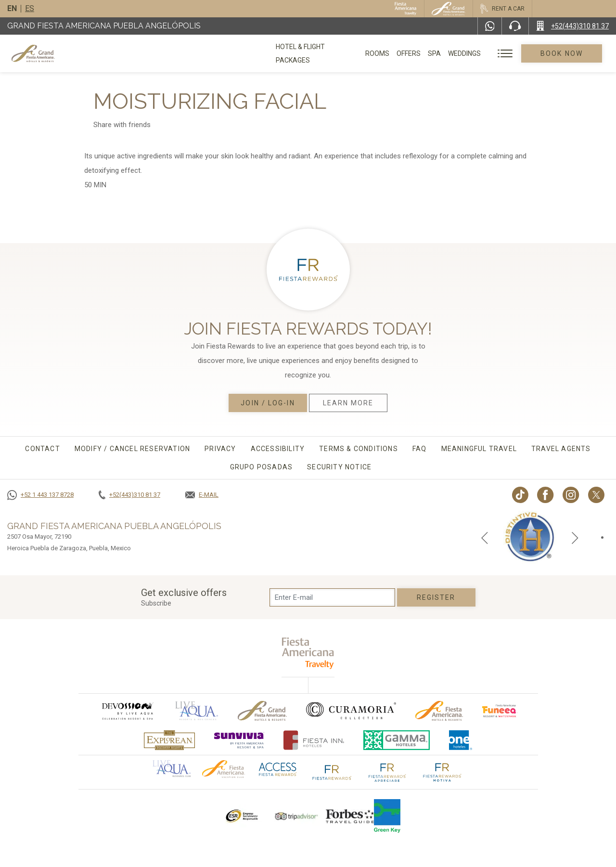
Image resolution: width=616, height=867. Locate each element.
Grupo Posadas (262, 467)
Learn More (348, 403)
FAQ (420, 449)
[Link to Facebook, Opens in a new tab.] (545, 495)
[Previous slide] (485, 537)
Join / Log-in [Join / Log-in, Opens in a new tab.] (268, 403)
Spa (437, 53)
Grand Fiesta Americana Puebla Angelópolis (104, 26)
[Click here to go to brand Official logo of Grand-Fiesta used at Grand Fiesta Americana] (263, 711)
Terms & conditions (359, 449)
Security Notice (339, 467)
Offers (411, 53)
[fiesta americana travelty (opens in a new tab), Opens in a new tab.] (308, 653)
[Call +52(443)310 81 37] (572, 26)
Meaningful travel (479, 449)
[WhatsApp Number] (490, 26)
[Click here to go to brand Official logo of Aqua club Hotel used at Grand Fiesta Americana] (172, 768)
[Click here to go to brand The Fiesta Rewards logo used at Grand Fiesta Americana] (332, 772)
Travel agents (561, 449)
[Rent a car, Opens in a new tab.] (502, 9)
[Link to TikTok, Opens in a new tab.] (520, 495)
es (30, 8)
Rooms (380, 53)
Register (436, 597)
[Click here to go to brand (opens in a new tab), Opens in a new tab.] (127, 711)
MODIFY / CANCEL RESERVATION (132, 449)
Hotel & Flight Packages (318, 57)
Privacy (220, 449)
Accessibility (278, 449)
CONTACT (42, 449)
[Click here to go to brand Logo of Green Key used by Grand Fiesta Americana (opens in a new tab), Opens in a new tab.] (387, 816)
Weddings (467, 53)
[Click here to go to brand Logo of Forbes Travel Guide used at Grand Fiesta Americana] (350, 816)
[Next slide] (575, 537)
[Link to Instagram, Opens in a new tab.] (571, 495)
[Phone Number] (515, 26)
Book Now (563, 53)
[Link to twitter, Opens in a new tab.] (596, 495)
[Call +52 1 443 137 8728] (40, 495)
